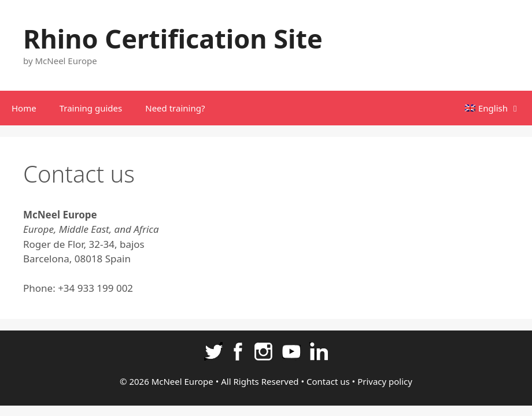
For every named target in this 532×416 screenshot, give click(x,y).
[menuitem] (493, 108)
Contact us (328, 381)
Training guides (91, 108)
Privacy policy (385, 381)
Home (24, 108)
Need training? (175, 108)
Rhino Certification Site (173, 38)
